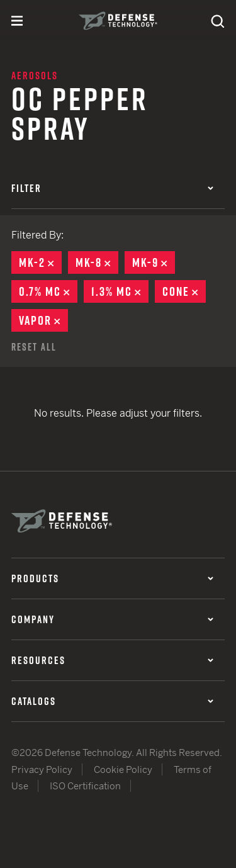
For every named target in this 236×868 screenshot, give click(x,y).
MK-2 (40, 262)
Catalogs (112, 701)
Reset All (34, 347)
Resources (112, 660)
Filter (112, 188)
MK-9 (154, 262)
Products (112, 578)
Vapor (43, 320)
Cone (184, 291)
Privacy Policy (42, 769)
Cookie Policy (123, 769)
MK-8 (97, 262)
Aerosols (35, 76)
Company (112, 619)
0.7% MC (48, 291)
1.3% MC (120, 291)
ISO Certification (85, 786)
